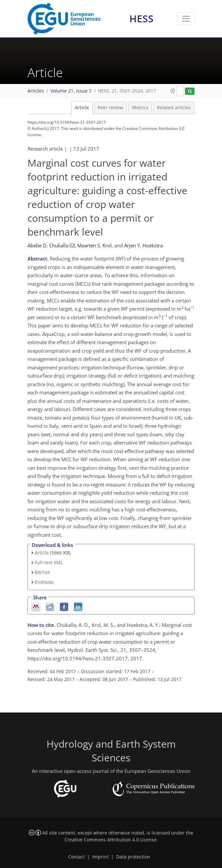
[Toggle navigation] (186, 19)
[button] (173, 91)
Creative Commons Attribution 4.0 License (111, 840)
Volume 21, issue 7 (71, 91)
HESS (141, 19)
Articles (36, 91)
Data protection (133, 857)
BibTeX (42, 572)
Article (82, 108)
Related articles (174, 108)
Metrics (140, 108)
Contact (76, 857)
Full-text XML (49, 562)
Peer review (110, 108)
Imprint (101, 857)
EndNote (44, 582)
